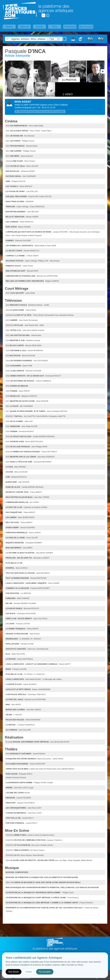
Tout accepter (45, 972)
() (54, 105)
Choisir (29, 972)
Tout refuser (14, 972)
